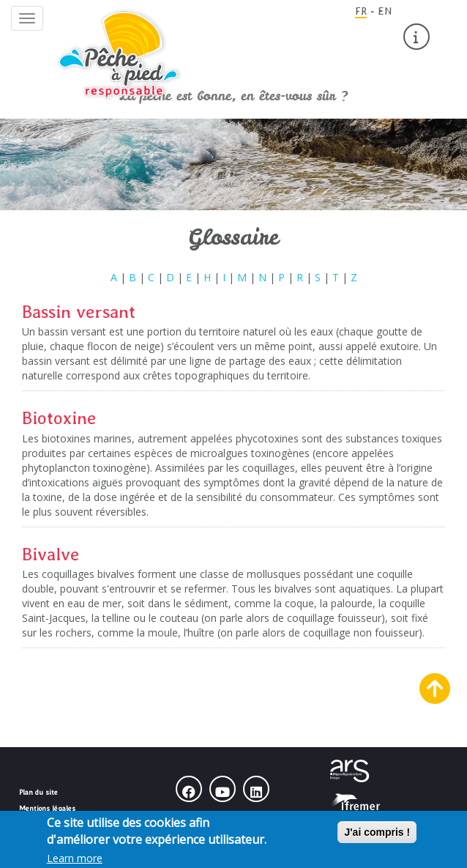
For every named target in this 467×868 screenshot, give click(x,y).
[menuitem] (416, 37)
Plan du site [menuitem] (38, 792)
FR (361, 11)
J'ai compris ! (377, 835)
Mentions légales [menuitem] (47, 808)
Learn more (75, 861)
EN (385, 11)
